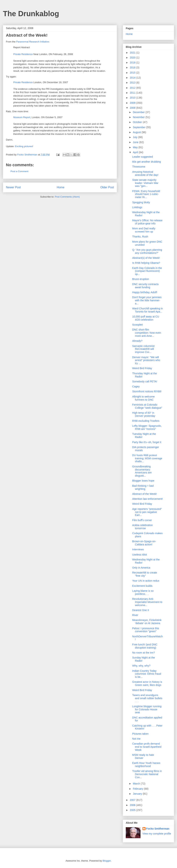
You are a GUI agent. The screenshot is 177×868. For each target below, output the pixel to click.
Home (61, 187)
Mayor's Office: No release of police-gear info (147, 222)
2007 (133, 800)
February (138, 789)
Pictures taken (140, 734)
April (136, 152)
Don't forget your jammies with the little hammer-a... (147, 300)
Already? (137, 341)
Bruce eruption (141, 279)
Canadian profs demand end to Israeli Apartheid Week (147, 747)
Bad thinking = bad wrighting (143, 487)
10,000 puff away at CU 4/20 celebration (146, 318)
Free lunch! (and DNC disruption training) (145, 646)
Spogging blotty (141, 202)
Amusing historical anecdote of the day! (145, 173)
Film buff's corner (142, 520)
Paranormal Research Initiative (33, 42)
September (139, 127)
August (137, 132)
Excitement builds (142, 586)
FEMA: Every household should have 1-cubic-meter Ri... (146, 194)
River (135, 615)
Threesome (139, 167)
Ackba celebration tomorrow (142, 527)
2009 (133, 103)
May (136, 147)
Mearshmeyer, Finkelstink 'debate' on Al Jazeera (147, 622)
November (139, 117)
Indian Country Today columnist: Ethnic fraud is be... (147, 674)
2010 (133, 98)
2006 (133, 805)
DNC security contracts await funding (145, 286)
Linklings (137, 207)
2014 (133, 78)
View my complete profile (157, 834)
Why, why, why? (141, 666)
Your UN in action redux (146, 581)
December (139, 112)
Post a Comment (19, 171)
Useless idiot (139, 555)
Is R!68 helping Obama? (146, 263)
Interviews (138, 549)
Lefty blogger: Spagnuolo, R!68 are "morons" (147, 427)
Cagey (136, 386)
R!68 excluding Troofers (146, 421)
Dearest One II (141, 610)
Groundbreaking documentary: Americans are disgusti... (142, 471)
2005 (133, 810)
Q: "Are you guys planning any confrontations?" (147, 251)
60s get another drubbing (147, 162)
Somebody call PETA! (145, 381)
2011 (133, 93)
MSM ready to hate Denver (143, 756)
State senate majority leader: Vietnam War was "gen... (145, 183)
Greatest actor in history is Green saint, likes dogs (147, 683)
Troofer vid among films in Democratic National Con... (147, 774)
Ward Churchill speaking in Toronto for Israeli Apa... (147, 310)
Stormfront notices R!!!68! (147, 391)
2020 (133, 58)
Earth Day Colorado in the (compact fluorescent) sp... (147, 271)
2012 (133, 88)
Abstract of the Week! (145, 494)
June (136, 142)
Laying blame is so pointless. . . (143, 592)
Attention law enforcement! (147, 499)
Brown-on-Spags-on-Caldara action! (144, 543)
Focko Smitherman (158, 829)
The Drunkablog (31, 14)
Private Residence (23, 54)
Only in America (141, 568)
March (137, 784)
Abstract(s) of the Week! (146, 258)
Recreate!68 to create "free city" (145, 574)
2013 (133, 83)
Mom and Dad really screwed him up (144, 230)
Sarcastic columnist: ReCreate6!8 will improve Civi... (144, 349)
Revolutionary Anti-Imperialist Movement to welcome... (147, 602)
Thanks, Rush (140, 237)
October (138, 122)
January (138, 794)
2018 (133, 63)
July (135, 137)
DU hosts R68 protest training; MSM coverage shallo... (147, 458)
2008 (133, 108)
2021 (133, 53)
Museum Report (22, 117)
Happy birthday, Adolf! (145, 292)
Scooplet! (138, 325)
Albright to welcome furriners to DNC (143, 398)
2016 (133, 68)
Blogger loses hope (143, 481)
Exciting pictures (24, 146)
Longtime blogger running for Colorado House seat (147, 709)
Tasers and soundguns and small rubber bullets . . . (147, 698)
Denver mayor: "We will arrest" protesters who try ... (146, 360)
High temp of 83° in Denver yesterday (144, 414)
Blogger (107, 861)
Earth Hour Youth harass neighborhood (146, 765)
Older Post (107, 187)
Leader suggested (143, 157)
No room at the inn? (144, 653)
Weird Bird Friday (142, 368)
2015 (133, 73)
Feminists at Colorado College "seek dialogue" (147, 406)
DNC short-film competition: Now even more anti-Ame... (147, 333)
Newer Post (13, 187)
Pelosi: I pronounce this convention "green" (146, 630)
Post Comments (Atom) (67, 197)
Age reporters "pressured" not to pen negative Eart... (147, 512)
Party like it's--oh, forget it (147, 442)
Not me (136, 739)
